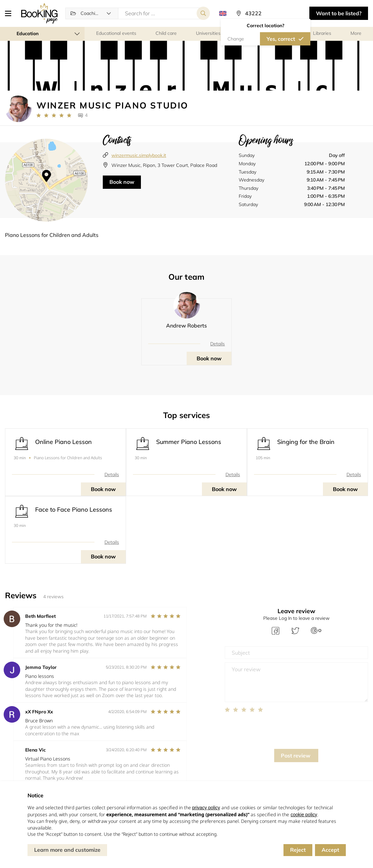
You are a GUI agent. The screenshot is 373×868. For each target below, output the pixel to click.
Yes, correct (281, 39)
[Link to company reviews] (54, 115)
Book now (122, 182)
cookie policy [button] (304, 815)
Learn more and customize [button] (67, 850)
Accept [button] (330, 850)
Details (218, 344)
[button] (11, 13)
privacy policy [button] (206, 808)
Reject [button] (298, 850)
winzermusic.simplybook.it (139, 155)
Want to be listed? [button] (339, 13)
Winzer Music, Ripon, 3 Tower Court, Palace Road (164, 165)
